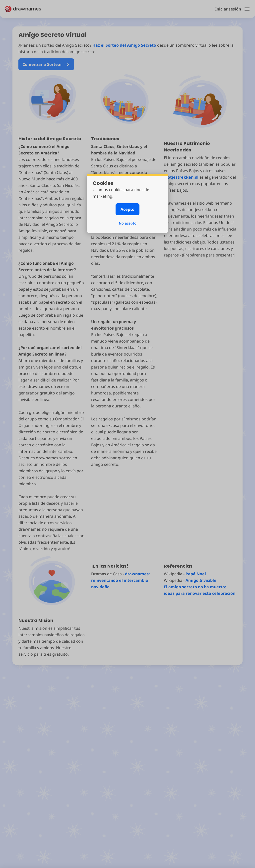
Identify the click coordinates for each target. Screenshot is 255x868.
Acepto (127, 209)
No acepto (128, 223)
